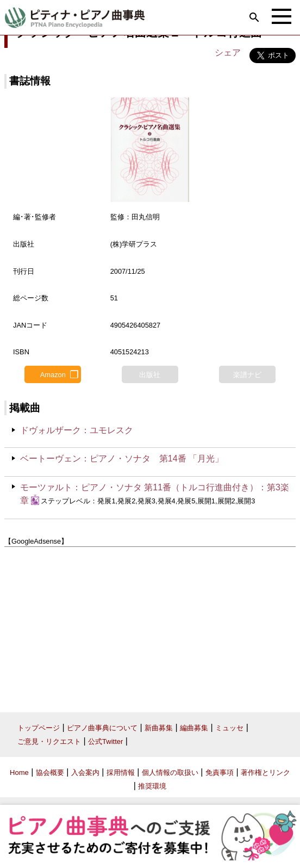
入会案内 (85, 772)
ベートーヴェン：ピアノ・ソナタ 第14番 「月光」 (122, 458)
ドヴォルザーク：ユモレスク (77, 430)
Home (19, 772)
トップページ (39, 728)
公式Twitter (105, 741)
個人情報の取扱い (170, 772)
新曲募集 (159, 728)
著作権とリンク (265, 772)
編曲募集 (194, 728)
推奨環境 (152, 786)
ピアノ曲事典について (102, 728)
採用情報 (121, 772)
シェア (228, 53)
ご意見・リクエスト (49, 741)
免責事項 (220, 772)
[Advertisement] (150, 625)
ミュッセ (229, 728)
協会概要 (50, 772)
